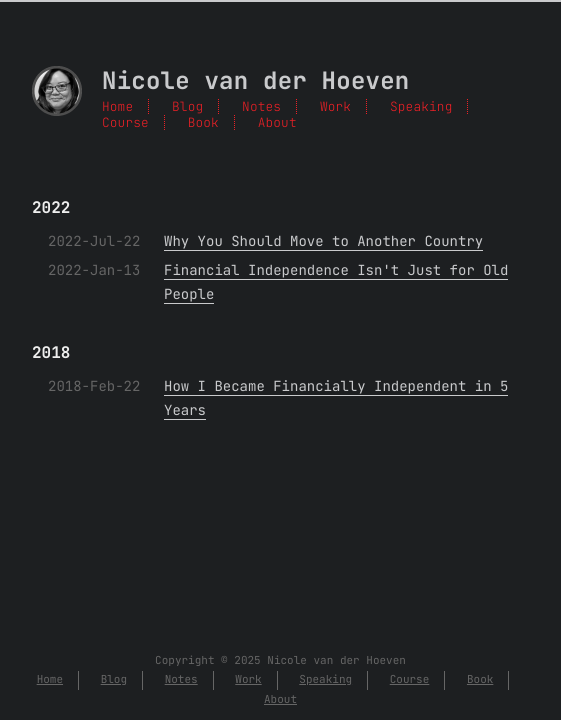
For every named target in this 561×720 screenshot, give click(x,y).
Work (335, 106)
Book (203, 122)
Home (117, 106)
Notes (261, 106)
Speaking (421, 106)
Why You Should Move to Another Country (323, 242)
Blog (187, 106)
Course (125, 122)
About (277, 122)
